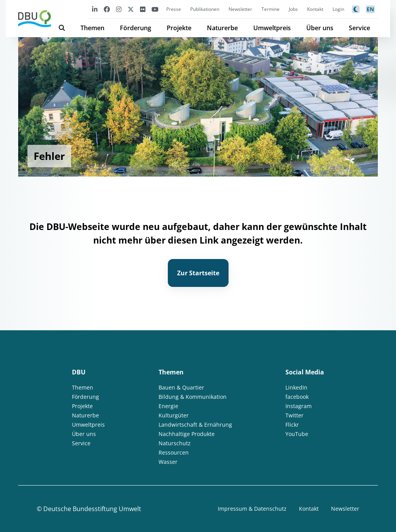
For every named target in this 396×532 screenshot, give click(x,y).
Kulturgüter (174, 415)
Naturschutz (175, 443)
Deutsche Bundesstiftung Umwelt (92, 509)
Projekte (179, 28)
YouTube (297, 434)
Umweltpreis (272, 28)
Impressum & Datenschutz (252, 509)
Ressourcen (174, 452)
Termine (271, 9)
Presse (174, 9)
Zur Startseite (198, 273)
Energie (168, 406)
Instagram (299, 406)
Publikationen (205, 9)
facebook (297, 397)
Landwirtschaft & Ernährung (195, 425)
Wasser (168, 462)
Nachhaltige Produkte (187, 434)
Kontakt (315, 9)
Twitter (294, 415)
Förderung (136, 28)
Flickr (292, 425)
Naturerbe (222, 28)
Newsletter (240, 9)
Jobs (293, 9)
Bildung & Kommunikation (193, 397)
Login (338, 9)
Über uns (320, 28)
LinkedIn (296, 387)
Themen (92, 28)
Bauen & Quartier (181, 387)
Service (359, 28)
